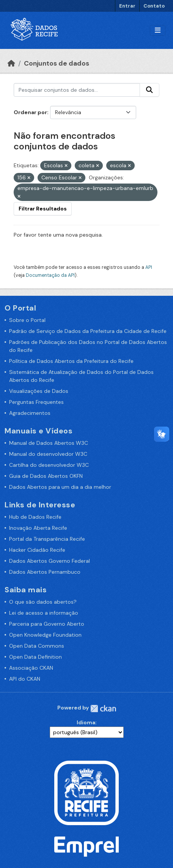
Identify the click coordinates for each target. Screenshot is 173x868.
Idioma (86, 722)
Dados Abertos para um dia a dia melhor (60, 487)
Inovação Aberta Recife (38, 528)
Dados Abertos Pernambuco (45, 572)
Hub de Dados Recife (35, 517)
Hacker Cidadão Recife (37, 550)
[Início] (11, 63)
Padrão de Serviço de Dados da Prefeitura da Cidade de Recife (88, 331)
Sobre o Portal (27, 320)
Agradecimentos (30, 413)
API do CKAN (25, 679)
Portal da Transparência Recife (47, 539)
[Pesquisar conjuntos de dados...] (77, 90)
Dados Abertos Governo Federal (50, 561)
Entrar (127, 6)
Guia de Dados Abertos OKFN (46, 476)
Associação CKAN (31, 668)
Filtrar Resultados (43, 209)
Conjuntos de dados (57, 63)
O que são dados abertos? (43, 602)
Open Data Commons (37, 646)
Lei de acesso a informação (44, 613)
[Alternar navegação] (158, 31)
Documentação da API (50, 275)
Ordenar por (30, 112)
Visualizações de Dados (39, 391)
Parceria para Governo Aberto (47, 624)
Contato (154, 6)
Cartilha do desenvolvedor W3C (49, 465)
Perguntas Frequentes (36, 402)
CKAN (103, 709)
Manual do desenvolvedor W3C (48, 454)
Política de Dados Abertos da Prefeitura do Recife (71, 361)
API (149, 267)
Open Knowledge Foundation (45, 635)
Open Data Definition (35, 657)
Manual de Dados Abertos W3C (49, 443)
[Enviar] (149, 90)
